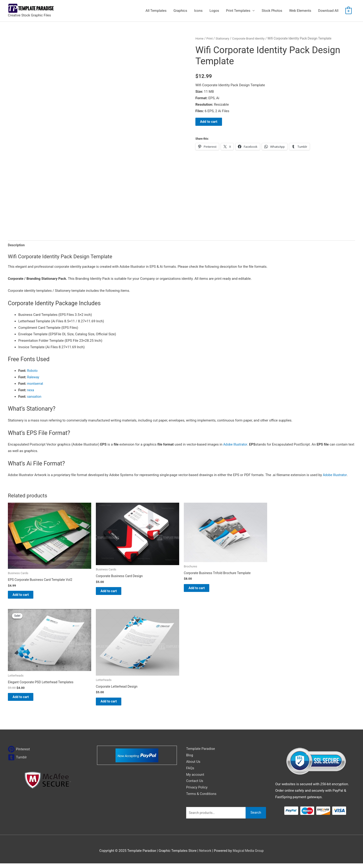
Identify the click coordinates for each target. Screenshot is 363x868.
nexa (31, 391)
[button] (181, 442)
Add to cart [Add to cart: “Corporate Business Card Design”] (114, 593)
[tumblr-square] (17, 762)
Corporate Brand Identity (251, 38)
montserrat (36, 384)
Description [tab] (17, 245)
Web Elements (300, 11)
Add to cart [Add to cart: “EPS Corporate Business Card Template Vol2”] (26, 596)
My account (195, 779)
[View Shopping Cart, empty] (349, 11)
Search (256, 817)
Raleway (33, 378)
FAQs (190, 773)
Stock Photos (272, 11)
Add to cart (209, 122)
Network (204, 855)
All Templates (156, 11)
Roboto (33, 371)
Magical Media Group (249, 855)
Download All (328, 11)
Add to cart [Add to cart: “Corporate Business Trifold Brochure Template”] (202, 590)
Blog (190, 760)
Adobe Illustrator (236, 445)
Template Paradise (200, 753)
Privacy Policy (197, 792)
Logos (214, 11)
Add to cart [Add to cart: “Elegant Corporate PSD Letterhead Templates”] (26, 701)
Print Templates (238, 11)
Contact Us (195, 785)
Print (210, 38)
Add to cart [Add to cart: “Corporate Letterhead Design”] (114, 705)
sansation (35, 397)
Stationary (224, 38)
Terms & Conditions (201, 798)
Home (200, 38)
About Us (193, 766)
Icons (198, 11)
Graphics (180, 11)
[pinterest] (19, 754)
